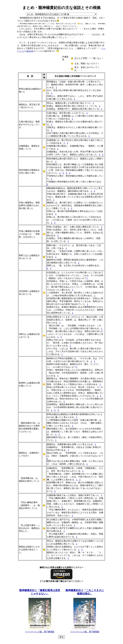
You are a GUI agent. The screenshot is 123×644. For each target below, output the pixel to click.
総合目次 (30, 51)
